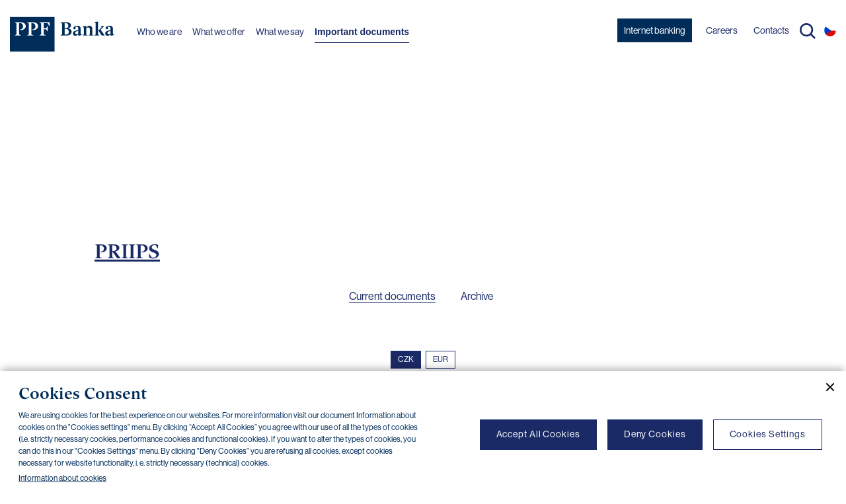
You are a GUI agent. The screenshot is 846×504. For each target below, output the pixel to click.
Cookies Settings (768, 434)
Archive (477, 296)
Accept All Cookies (538, 434)
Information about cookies (62, 478)
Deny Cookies (655, 434)
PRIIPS (127, 251)
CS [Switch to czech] (830, 30)
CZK (406, 359)
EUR (441, 359)
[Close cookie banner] (825, 387)
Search (808, 31)
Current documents (392, 296)
